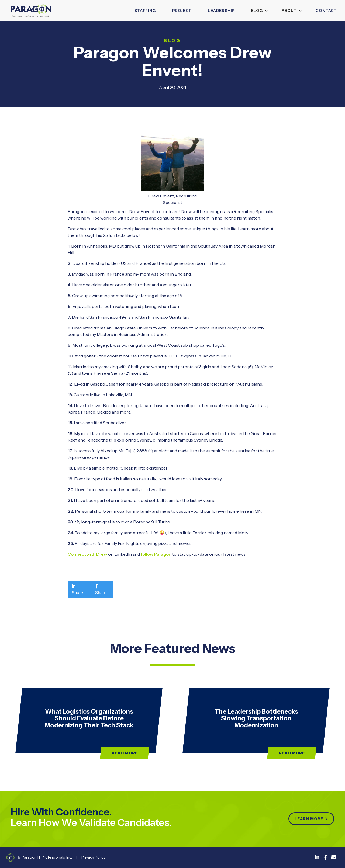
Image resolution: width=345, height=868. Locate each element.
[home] (31, 10)
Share (77, 589)
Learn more (311, 819)
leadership (221, 11)
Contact (326, 11)
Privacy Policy (93, 857)
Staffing (145, 11)
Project (182, 11)
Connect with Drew (87, 554)
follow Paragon (156, 554)
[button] (258, 11)
